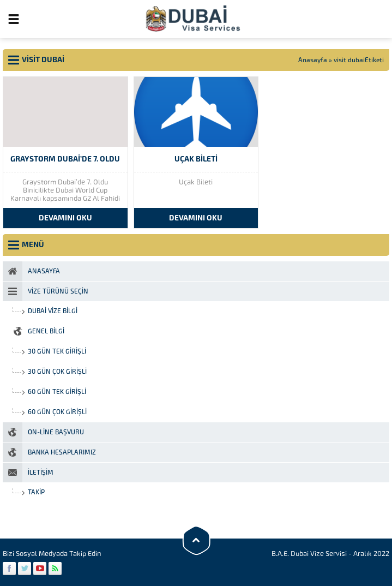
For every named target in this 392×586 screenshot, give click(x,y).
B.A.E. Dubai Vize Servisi (309, 554)
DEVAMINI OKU (65, 218)
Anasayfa (313, 60)
